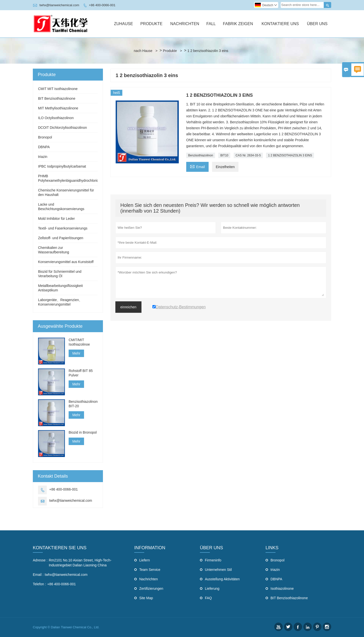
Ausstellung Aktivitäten (222, 579)
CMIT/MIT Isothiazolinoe (79, 342)
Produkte (151, 24)
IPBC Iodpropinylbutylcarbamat (62, 166)
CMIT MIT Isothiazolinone (58, 89)
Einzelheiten (225, 167)
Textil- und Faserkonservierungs (63, 228)
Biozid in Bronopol (83, 432)
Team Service (150, 570)
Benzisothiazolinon (201, 155)
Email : (38, 575)
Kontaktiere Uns (280, 24)
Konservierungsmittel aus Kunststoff (66, 262)
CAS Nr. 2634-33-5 (248, 155)
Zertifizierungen (151, 589)
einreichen (128, 307)
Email (197, 166)
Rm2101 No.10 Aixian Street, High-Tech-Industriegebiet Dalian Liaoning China (80, 563)
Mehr (76, 353)
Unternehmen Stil (218, 570)
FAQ (208, 598)
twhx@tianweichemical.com (59, 5)
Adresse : (40, 560)
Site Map (146, 598)
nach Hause (143, 51)
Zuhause (123, 24)
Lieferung (212, 589)
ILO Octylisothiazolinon (56, 118)
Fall (211, 24)
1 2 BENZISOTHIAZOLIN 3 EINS (290, 155)
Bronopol (45, 137)
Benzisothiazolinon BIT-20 (83, 404)
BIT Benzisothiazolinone (57, 98)
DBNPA (44, 147)
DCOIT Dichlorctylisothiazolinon (63, 128)
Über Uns (317, 24)
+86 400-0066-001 (102, 5)
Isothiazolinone (282, 589)
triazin (43, 157)
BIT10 (224, 155)
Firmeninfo (213, 560)
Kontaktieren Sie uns (60, 548)
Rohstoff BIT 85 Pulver (81, 373)
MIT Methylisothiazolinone (58, 108)
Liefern (145, 560)
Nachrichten (185, 24)
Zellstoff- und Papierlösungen (61, 238)
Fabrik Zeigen (238, 24)
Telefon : (39, 584)
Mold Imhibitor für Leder (56, 219)
